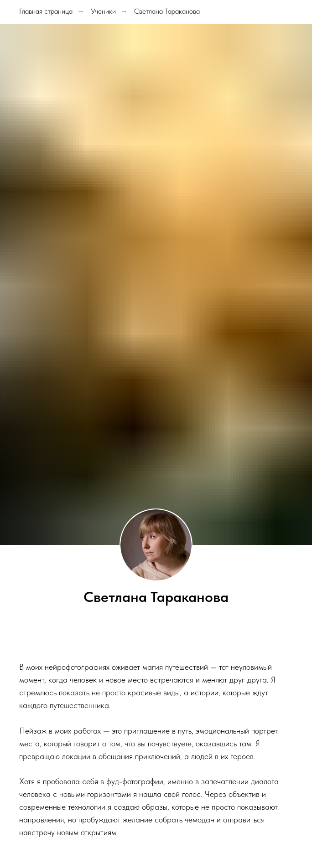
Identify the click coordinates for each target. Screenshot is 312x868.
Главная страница (46, 11)
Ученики (103, 11)
